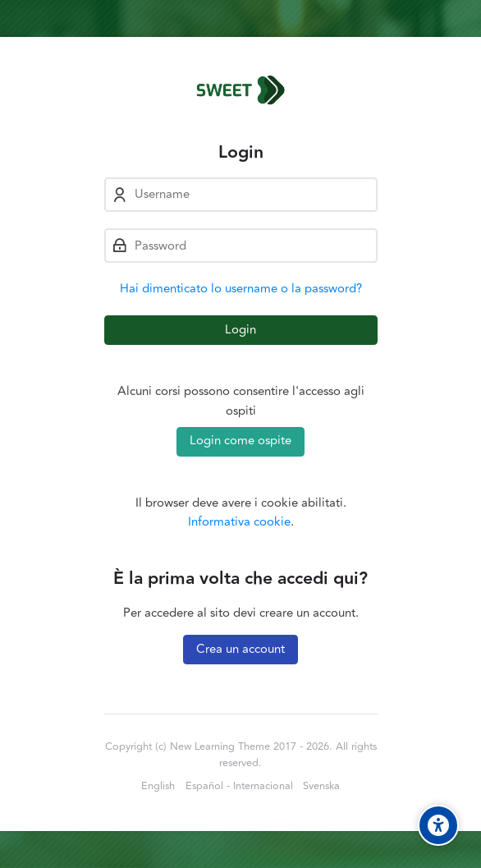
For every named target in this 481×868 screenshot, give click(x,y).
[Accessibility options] (438, 825)
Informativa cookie (239, 522)
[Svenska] (321, 787)
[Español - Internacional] (239, 787)
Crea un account (240, 649)
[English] (158, 787)
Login (240, 330)
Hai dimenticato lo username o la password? (241, 289)
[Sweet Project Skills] (241, 90)
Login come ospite (240, 441)
